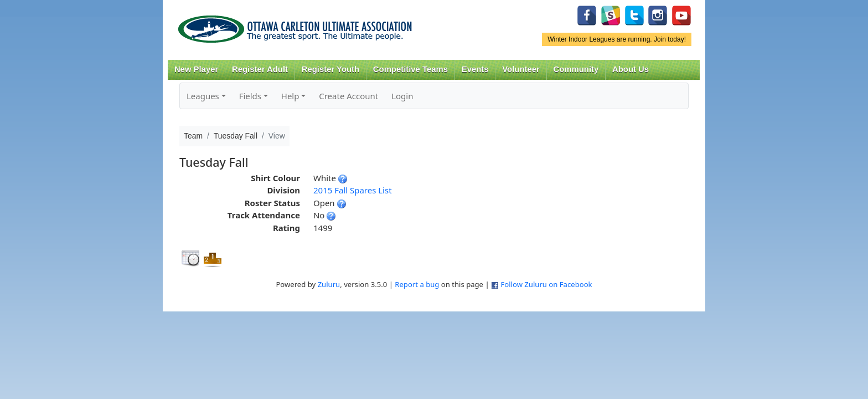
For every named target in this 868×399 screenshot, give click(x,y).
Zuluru (329, 284)
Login (402, 96)
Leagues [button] (203, 96)
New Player (196, 69)
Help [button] (290, 96)
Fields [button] (250, 96)
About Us (631, 69)
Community (576, 69)
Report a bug (417, 284)
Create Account (348, 96)
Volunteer (521, 69)
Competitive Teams (410, 69)
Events (475, 69)
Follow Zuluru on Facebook (546, 284)
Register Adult (260, 69)
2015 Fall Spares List (353, 190)
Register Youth (330, 69)
